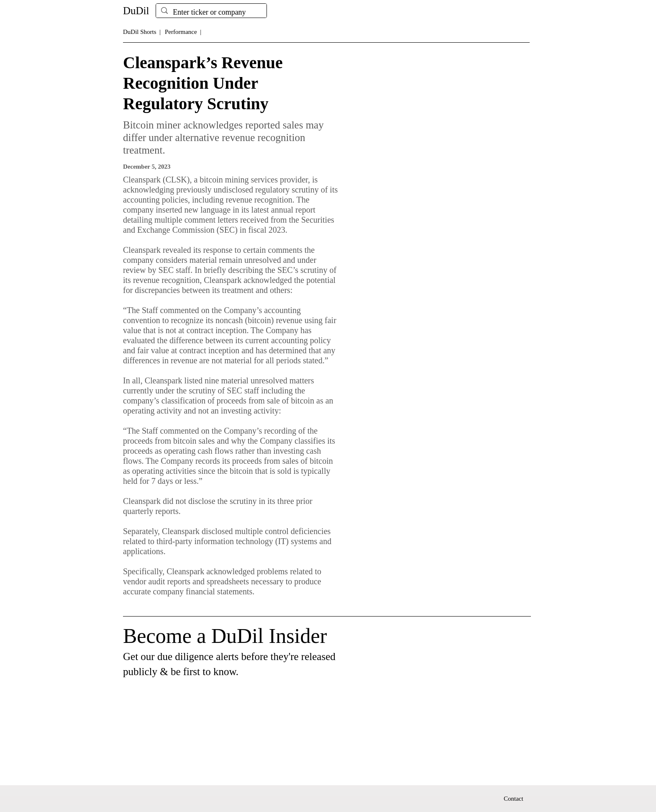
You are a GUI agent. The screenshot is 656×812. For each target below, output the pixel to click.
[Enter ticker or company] (211, 12)
